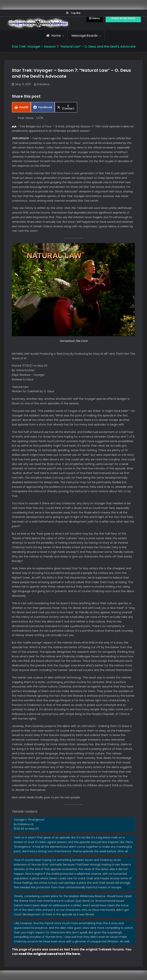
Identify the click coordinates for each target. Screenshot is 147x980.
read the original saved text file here (49, 954)
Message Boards (85, 36)
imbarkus (43, 84)
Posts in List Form (123, 18)
